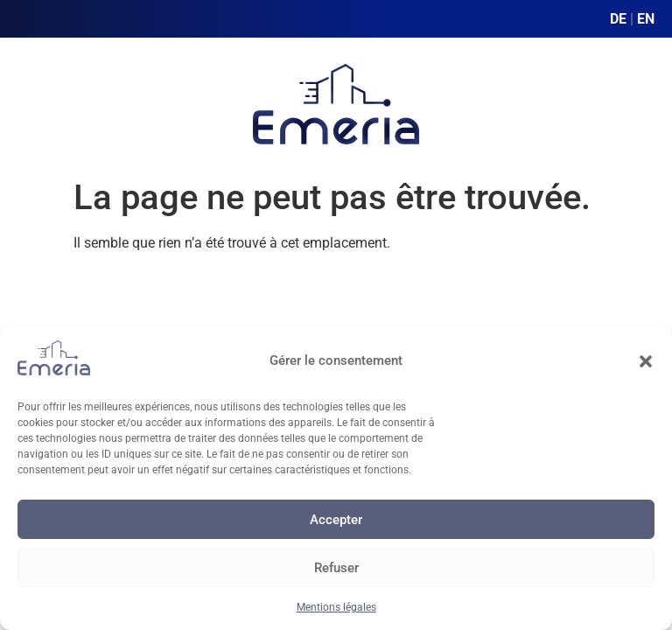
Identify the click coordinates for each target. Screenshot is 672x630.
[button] (646, 361)
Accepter (336, 520)
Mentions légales (336, 607)
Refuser (336, 568)
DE (618, 19)
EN (646, 19)
